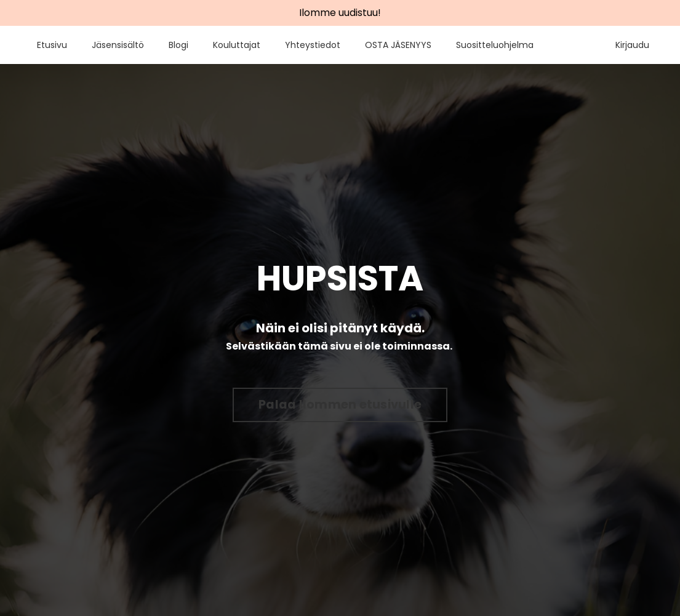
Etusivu (52, 45)
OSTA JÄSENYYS (398, 45)
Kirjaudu (632, 45)
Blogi (178, 45)
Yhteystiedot (313, 45)
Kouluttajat (237, 45)
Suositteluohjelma (495, 45)
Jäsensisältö (118, 45)
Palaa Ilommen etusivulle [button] (340, 405)
